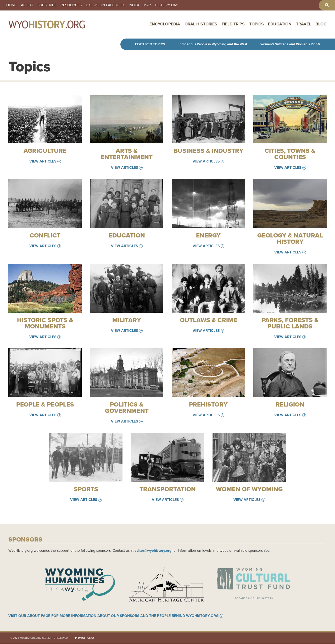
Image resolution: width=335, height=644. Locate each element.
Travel (303, 24)
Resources (71, 5)
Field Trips (233, 24)
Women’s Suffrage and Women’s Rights (290, 44)
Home (12, 5)
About (27, 5)
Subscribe (47, 5)
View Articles (43, 161)
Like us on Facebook (105, 5)
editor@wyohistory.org (153, 550)
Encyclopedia (165, 24)
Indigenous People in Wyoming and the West (213, 44)
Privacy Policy (85, 638)
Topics (256, 24)
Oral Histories (201, 24)
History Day (166, 5)
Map (147, 5)
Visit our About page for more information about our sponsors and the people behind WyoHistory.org (113, 616)
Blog (321, 24)
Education (280, 24)
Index (134, 5)
